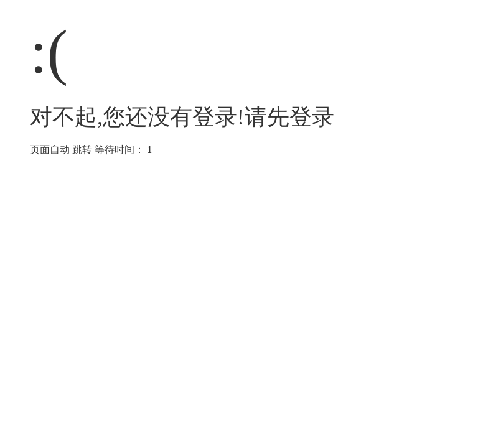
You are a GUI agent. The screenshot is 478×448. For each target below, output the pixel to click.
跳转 (82, 150)
